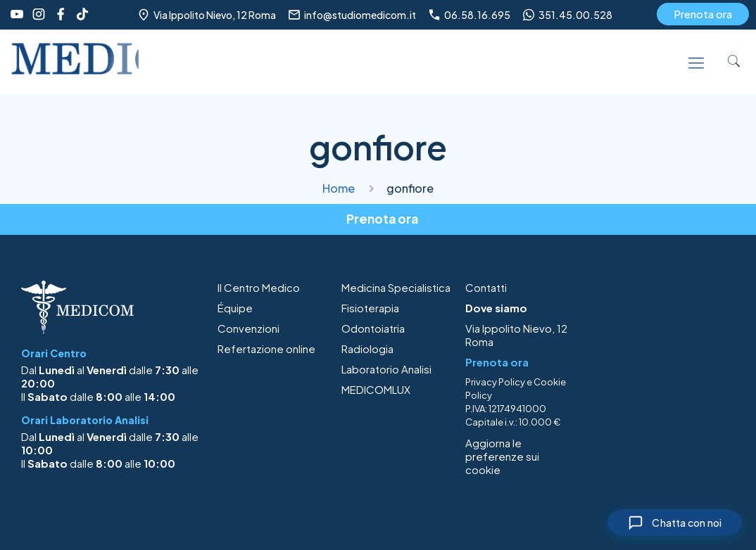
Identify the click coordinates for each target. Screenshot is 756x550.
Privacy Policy (495, 382)
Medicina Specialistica (396, 287)
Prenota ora (703, 14)
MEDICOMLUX (376, 389)
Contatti (486, 287)
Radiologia (367, 348)
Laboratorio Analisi (386, 369)
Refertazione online (266, 348)
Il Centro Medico (259, 287)
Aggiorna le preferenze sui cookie (502, 456)
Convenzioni (248, 328)
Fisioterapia (370, 308)
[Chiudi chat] (670, 521)
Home (339, 188)
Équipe (235, 308)
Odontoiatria (373, 328)
